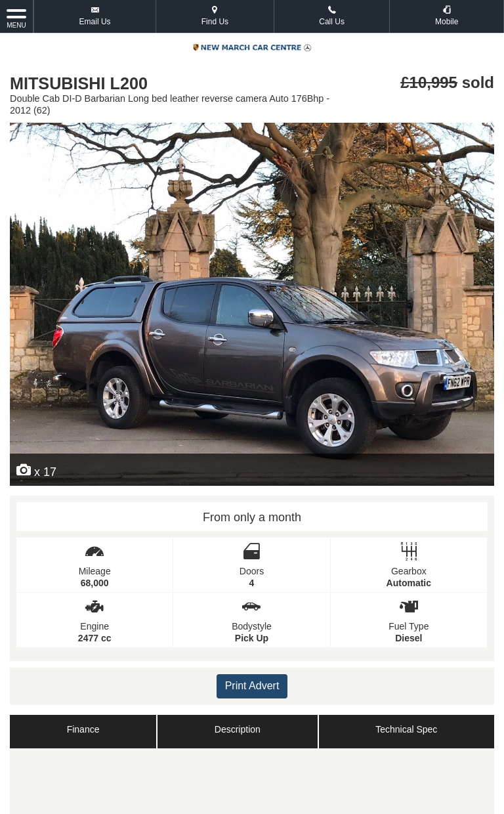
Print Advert (252, 686)
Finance (83, 729)
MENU (16, 18)
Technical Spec (406, 729)
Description (238, 729)
